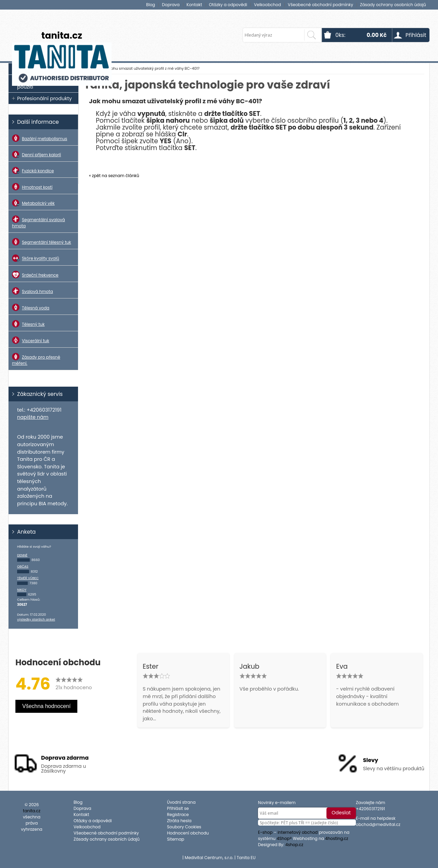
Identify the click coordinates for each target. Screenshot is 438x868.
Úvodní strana (181, 802)
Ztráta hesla (179, 821)
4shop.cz (294, 845)
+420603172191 (370, 809)
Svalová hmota (33, 291)
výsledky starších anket (36, 619)
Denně (22, 555)
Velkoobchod (267, 5)
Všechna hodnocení (46, 706)
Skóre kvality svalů (36, 258)
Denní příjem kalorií (36, 154)
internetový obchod (298, 832)
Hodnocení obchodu (188, 833)
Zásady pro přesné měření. (36, 359)
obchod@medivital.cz (378, 824)
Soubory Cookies (184, 827)
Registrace (178, 814)
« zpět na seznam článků (114, 176)
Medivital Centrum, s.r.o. (209, 858)
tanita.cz (62, 35)
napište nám (33, 417)
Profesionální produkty (44, 98)
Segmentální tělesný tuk (42, 242)
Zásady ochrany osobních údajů (393, 5)
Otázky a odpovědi (228, 5)
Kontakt (194, 5)
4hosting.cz (337, 838)
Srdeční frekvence (35, 275)
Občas (23, 566)
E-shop (265, 832)
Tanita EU (246, 858)
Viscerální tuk (31, 340)
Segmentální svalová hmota (38, 222)
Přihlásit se (178, 808)
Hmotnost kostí (32, 187)
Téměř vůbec (28, 578)
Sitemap (176, 839)
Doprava (171, 5)
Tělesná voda (31, 307)
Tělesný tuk (28, 324)
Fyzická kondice (33, 170)
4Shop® (284, 838)
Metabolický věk (33, 203)
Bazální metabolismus (40, 138)
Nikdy (22, 590)
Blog (151, 5)
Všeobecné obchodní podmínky (320, 5)
